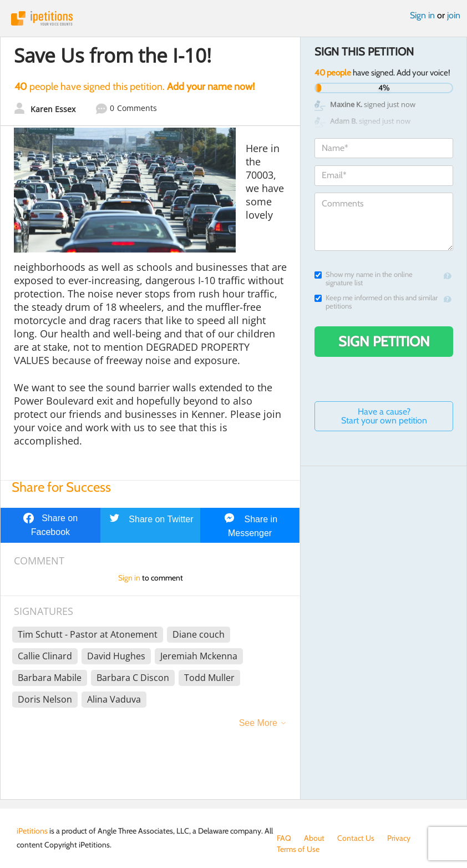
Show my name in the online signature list (364, 279)
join (454, 15)
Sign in (422, 15)
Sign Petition (384, 341)
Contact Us (356, 838)
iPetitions (233, 18)
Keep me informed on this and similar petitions (376, 302)
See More (258, 723)
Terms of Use (298, 849)
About (314, 838)
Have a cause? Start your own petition (384, 416)
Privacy (399, 838)
